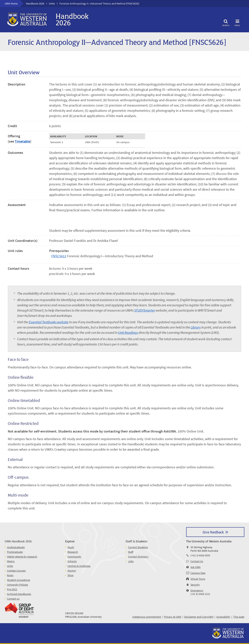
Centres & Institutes (79, 566)
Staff (131, 552)
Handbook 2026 (35, 4)
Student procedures (19, 580)
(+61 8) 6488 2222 (200, 594)
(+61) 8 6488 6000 (200, 555)
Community (74, 557)
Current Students (138, 547)
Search (226, 22)
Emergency (197, 590)
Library (196, 327)
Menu (237, 22)
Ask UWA (196, 567)
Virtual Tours (198, 579)
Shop (71, 575)
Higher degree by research (22, 557)
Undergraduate (16, 547)
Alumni (72, 571)
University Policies (18, 585)
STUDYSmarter (145, 310)
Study (71, 547)
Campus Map (198, 573)
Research (73, 552)
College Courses (16, 571)
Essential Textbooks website (49, 322)
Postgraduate (15, 552)
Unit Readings (128, 333)
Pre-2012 (12, 589)
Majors (11, 561)
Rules (10, 575)
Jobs (131, 561)
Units (52, 4)
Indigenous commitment (147, 617)
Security (195, 585)
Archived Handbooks (19, 594)
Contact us (13, 599)
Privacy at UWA (173, 617)
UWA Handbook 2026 (18, 541)
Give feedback (213, 532)
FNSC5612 (59, 256)
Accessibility (223, 617)
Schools (72, 561)
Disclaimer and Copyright (199, 617)
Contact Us (197, 561)
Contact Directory (138, 557)
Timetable (22, 141)
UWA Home (11, 4)
